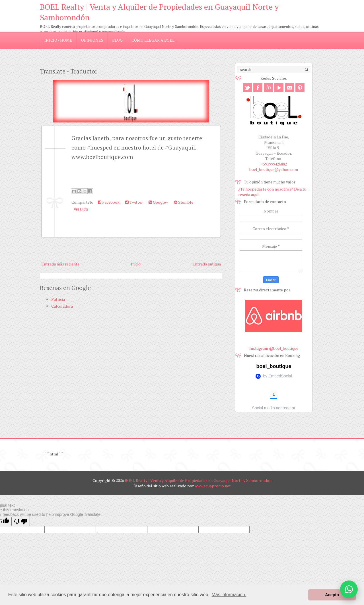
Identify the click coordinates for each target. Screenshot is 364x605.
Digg (81, 209)
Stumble (184, 202)
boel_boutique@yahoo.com (274, 169)
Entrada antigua (207, 264)
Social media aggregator (274, 408)
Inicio (136, 264)
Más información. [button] (229, 595)
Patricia (58, 299)
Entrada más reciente (60, 264)
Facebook (109, 202)
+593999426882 (274, 164)
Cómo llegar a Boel (153, 40)
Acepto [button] (332, 595)
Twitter (134, 202)
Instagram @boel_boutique (274, 348)
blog (117, 40)
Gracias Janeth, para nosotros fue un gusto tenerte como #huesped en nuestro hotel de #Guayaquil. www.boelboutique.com (137, 147)
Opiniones (92, 40)
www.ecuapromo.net (213, 486)
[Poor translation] (21, 521)
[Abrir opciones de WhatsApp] (349, 589)
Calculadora (62, 306)
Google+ (158, 202)
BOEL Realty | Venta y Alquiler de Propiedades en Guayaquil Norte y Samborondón (198, 480)
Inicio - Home (58, 40)
